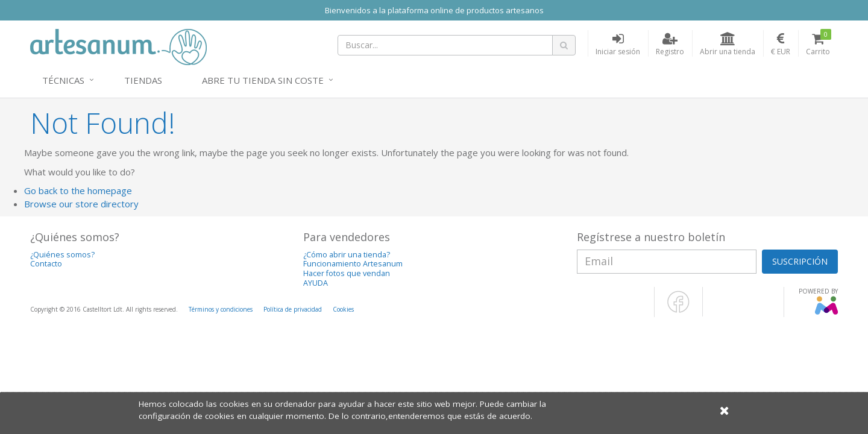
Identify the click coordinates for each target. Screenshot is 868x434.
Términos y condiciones (221, 309)
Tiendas (143, 80)
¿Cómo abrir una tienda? (347, 255)
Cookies (343, 309)
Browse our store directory (81, 204)
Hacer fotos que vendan (347, 273)
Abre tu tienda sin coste (263, 80)
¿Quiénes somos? (62, 255)
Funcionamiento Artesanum (353, 264)
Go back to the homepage (78, 190)
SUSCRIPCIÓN (800, 261)
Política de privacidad (293, 309)
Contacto (46, 264)
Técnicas (63, 80)
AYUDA (316, 283)
